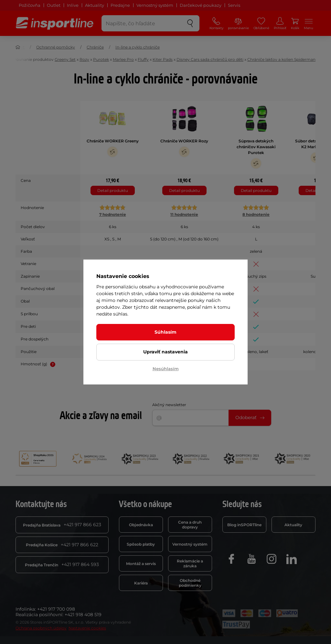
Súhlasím (165, 332)
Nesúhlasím (166, 369)
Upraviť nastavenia (165, 352)
